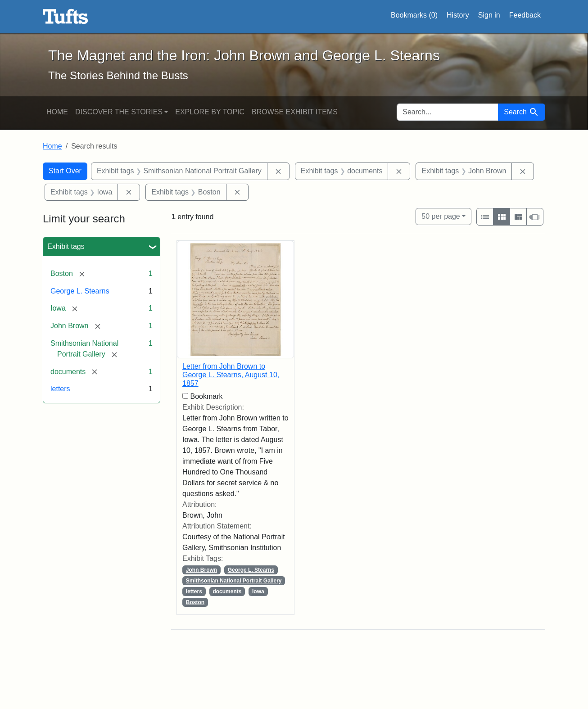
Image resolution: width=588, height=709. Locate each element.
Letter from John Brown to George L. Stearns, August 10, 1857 (231, 375)
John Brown (201, 570)
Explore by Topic (210, 112)
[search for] (448, 112)
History (458, 15)
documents (227, 592)
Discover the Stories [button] (119, 112)
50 (441, 215)
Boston (195, 602)
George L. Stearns (80, 291)
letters (60, 389)
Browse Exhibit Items (295, 112)
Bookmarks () (414, 15)
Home (57, 112)
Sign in (489, 15)
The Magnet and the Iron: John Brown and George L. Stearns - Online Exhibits (66, 17)
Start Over (65, 171)
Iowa (258, 592)
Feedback (525, 15)
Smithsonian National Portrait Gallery (234, 581)
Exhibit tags (66, 246)
